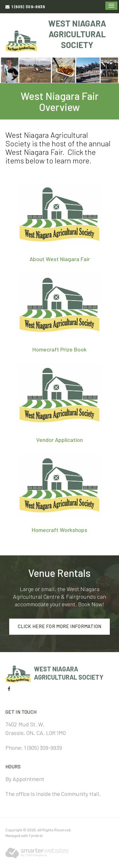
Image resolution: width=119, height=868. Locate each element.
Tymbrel (36, 835)
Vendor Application (60, 440)
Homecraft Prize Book (60, 349)
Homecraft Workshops (60, 530)
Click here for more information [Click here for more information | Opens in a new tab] (60, 626)
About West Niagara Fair (60, 259)
